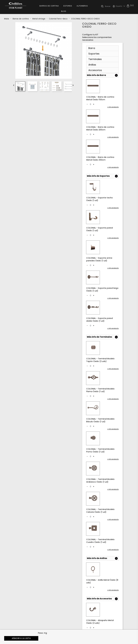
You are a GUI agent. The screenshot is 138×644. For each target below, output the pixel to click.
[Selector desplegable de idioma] (121, 6)
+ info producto (113, 107)
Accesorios (95, 70)
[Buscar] (109, 6)
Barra (92, 48)
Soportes (94, 54)
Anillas (92, 65)
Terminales (95, 59)
